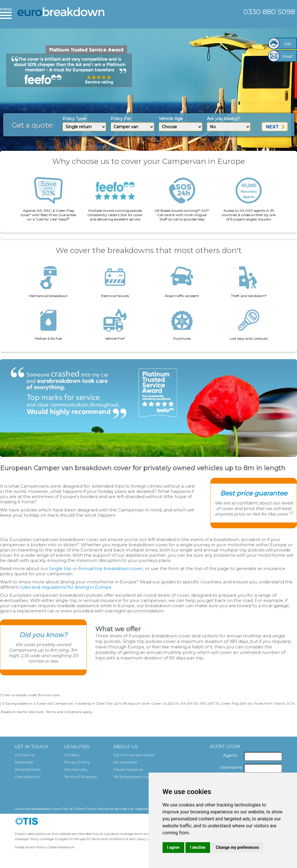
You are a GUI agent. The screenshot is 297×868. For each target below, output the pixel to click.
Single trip (60, 568)
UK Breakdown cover (133, 777)
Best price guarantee (254, 493)
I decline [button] (198, 847)
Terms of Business (80, 777)
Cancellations (27, 777)
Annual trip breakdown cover (111, 568)
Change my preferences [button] (237, 847)
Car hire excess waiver (134, 755)
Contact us (25, 755)
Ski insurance (125, 762)
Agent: (230, 755)
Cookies (72, 755)
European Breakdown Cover (61, 16)
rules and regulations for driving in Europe (66, 587)
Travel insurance (128, 770)
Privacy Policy (77, 762)
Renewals (24, 762)
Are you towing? (224, 119)
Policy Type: (75, 119)
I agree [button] (173, 847)
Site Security (76, 770)
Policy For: (121, 119)
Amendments (28, 770)
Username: (231, 767)
